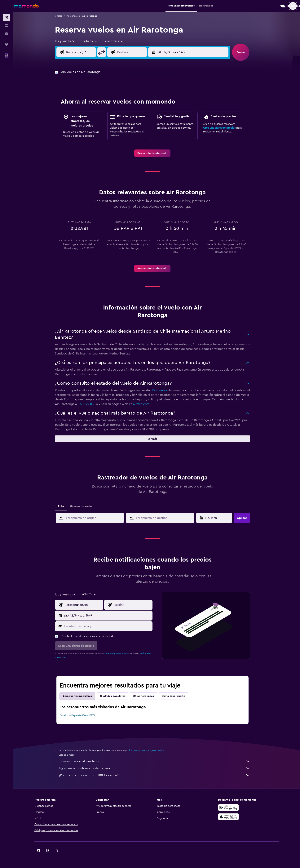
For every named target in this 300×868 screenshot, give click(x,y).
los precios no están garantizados (151, 750)
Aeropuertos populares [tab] (82, 696)
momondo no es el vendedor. (159, 761)
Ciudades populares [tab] (117, 696)
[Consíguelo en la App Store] (235, 817)
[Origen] (88, 52)
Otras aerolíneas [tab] (148, 696)
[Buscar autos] (7, 34)
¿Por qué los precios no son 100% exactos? (159, 775)
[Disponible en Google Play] (235, 808)
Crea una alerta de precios (224, 128)
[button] (7, 6)
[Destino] (139, 52)
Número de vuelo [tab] (85, 506)
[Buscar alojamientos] (7, 26)
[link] (157, 153)
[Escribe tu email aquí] (112, 626)
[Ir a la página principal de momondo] (26, 6)
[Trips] (7, 45)
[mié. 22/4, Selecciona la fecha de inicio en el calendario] (219, 518)
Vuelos (63, 16)
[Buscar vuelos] (7, 18)
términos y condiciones (121, 654)
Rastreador (164, 390)
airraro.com (146, 404)
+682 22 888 (91, 404)
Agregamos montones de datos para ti (159, 768)
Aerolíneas (76, 16)
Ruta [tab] (65, 506)
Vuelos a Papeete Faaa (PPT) (82, 715)
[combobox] (69, 41)
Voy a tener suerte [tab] (178, 696)
